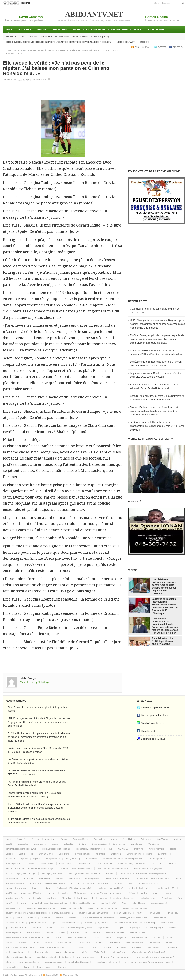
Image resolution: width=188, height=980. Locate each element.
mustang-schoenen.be (124, 898)
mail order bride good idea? (111, 888)
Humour (110, 873)
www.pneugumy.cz (54, 962)
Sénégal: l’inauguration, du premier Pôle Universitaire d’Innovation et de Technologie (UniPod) (157, 398)
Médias (65, 893)
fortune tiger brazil (157, 859)
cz (32, 854)
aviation (177, 839)
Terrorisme (155, 942)
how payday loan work (52, 873)
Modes (144, 893)
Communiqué (119, 844)
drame (149, 854)
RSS (137, 47)
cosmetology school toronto (89, 849)
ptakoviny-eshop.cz (70, 923)
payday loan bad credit (71, 908)
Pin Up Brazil (155, 913)
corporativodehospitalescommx (56, 849)
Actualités (24, 29)
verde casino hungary (16, 952)
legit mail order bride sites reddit (93, 883)
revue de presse (13, 932)
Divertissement (134, 854)
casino (55, 844)
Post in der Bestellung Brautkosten (98, 918)
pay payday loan (13, 908)
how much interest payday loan (149, 869)
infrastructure (12, 878)
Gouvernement (105, 864)
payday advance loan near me (41, 908)
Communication (99, 844)
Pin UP (140, 913)
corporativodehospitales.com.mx (21, 849)
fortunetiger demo (14, 864)
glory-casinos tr (85, 864)
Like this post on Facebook (155, 715)
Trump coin (137, 947)
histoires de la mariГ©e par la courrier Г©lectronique (30, 869)
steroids (49, 942)
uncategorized (155, 947)
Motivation (67, 898)
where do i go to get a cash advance (23, 962)
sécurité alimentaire (115, 932)
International (45, 878)
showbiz (58, 937)
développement (82, 854)
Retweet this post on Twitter (155, 707)
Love (35, 888)
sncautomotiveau (140, 937)
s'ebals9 (49, 932)
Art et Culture (156, 29)
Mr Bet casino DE (86, 898)
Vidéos (85, 952)
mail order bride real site (141, 888)
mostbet (169, 893)
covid (110, 849)
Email (148, 47)
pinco (8, 918)
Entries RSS (52, 975)
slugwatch (122, 937)
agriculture (59, 29)
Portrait (73, 918)
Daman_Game (46, 854)
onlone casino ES (159, 903)
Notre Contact (126, 42)
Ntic (124, 903)
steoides (23, 942)
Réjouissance (104, 928)
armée (137, 29)
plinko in (32, 918)
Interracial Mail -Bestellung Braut (84, 878)
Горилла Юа (12, 967)
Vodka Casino (101, 952)
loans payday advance (16, 888)
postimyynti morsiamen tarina (133, 918)
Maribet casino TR (166, 888)
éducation (10, 859)
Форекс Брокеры (45, 967)
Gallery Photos (47, 864)
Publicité (88, 923)
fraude (31, 864)
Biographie (23, 844)
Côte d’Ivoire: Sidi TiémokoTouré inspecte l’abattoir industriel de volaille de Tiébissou (58, 42)
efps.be (24, 859)
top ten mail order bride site (53, 947)
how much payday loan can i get (21, 873)
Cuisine (9, 854)
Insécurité (28, 878)
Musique (103, 898)
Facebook (178, 47)
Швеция (62, 967)
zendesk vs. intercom (107, 962)
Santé (62, 932)
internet (60, 878)
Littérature (118, 883)
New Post (10, 903)
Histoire (173, 864)
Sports (18, 50)
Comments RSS (71, 975)
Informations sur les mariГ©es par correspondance (143, 873)
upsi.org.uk (172, 947)
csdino (173, 849)
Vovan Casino (119, 952)
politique (60, 918)
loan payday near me (149, 883)
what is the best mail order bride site (54, 957)
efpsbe (37, 859)
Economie (163, 854)
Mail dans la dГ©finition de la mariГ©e (75, 888)
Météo (132, 893)
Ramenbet (37, 928)
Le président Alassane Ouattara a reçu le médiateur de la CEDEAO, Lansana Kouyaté (156, 375)
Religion (120, 928)
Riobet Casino (33, 932)
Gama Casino (66, 864)
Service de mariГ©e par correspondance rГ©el (27, 937)
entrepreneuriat (53, 859)
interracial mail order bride (117, 878)
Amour (76, 29)
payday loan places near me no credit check (26, 913)
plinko (19, 918)
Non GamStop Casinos (84, 903)
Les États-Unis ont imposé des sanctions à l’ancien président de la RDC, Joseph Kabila (156, 364)
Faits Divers (92, 859)
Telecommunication (135, 942)
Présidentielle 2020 (15, 923)
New (180, 898)
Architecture (120, 29)
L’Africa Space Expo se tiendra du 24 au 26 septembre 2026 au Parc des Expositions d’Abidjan (156, 352)
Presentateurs (159, 918)
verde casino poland (41, 952)
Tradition (82, 947)
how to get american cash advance (84, 873)
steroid (36, 942)
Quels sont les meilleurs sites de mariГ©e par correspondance (144, 923)
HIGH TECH (158, 864)
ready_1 (51, 928)
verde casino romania (66, 952)
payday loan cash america (135, 908)
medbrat (52, 893)
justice (178, 878)
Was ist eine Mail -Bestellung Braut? (149, 952)
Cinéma (83, 844)
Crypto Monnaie (157, 849)
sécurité (97, 932)
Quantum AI (104, 923)
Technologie (115, 942)
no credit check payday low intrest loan (50, 903)
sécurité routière (138, 932)
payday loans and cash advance (94, 913)
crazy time (139, 849)
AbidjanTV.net (94, 14)
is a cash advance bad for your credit (152, 878)
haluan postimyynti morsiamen (132, 864)
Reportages (135, 928)
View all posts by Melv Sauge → (37, 682)
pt (54, 923)
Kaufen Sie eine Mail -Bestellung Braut (47, 883)
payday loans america (63, 913)
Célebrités (68, 844)
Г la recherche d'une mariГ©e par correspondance (146, 962)
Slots (96, 937)
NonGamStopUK (108, 903)
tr (72, 947)
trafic (94, 947)
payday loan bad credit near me (102, 908)
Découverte (64, 854)
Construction (154, 844)
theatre (169, 942)
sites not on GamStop (78, 937)
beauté (9, 844)
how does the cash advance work (113, 869)
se (86, 932)
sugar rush (85, 942)
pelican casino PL (122, 913)
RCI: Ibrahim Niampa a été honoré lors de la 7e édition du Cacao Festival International (154, 386)
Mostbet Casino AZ (15, 898)
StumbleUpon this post (153, 723)
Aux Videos (162, 839)
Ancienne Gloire (96, 29)
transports (121, 947)
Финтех (27, 967)
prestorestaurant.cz (38, 923)
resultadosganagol (155, 928)
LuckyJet (47, 888)
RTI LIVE (145, 42)
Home (9, 29)
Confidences (136, 844)
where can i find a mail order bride (115, 957)
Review (172, 928)
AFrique (41, 29)
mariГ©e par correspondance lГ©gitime (24, 893)
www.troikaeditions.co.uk (80, 962)
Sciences (75, 932)
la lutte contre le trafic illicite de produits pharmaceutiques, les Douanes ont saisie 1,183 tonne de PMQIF (157, 426)
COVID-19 (123, 849)
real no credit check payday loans (76, 928)
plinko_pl (45, 918)
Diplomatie (100, 854)
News (23, 903)
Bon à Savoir (40, 844)
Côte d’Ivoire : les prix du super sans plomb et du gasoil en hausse (155, 311)
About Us (11, 37)
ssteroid (9, 942)
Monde (156, 893)
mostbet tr (52, 898)
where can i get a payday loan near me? (156, 957)
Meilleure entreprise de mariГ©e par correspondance (98, 893)
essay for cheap (73, 859)
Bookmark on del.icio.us (153, 739)
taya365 (99, 942)
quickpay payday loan (16, 928)
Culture (22, 854)
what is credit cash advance (19, 957)
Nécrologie (167, 898)
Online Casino (138, 903)
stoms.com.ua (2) (66, 942)
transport (107, 947)
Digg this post (148, 731)
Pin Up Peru (173, 913)
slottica (108, 937)
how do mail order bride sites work (76, 869)
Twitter (162, 47)
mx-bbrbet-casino (148, 898)
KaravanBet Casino (15, 883)
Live (131, 883)
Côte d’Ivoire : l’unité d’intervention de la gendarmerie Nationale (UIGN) (65, 37)
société (157, 937)
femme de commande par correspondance (123, 859)
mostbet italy (35, 898)
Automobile (146, 839)
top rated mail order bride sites (20, 947)
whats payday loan (85, 957)
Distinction (116, 854)
